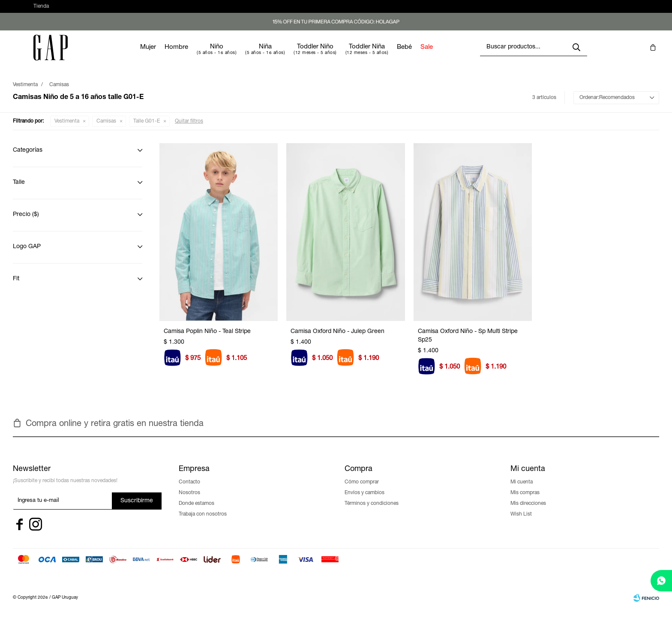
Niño (242, 55)
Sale (452, 56)
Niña (291, 55)
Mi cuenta (522, 491)
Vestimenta (67, 130)
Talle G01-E (147, 130)
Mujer (174, 56)
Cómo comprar (362, 491)
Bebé (430, 56)
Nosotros (189, 501)
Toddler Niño (341, 55)
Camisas (106, 130)
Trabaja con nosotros (203, 523)
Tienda (41, 11)
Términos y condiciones (372, 512)
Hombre (202, 56)
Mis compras (525, 501)
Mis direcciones (528, 512)
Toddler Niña (393, 55)
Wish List (521, 523)
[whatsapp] (661, 581)
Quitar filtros (189, 130)
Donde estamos (196, 512)
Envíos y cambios (364, 501)
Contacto (189, 491)
